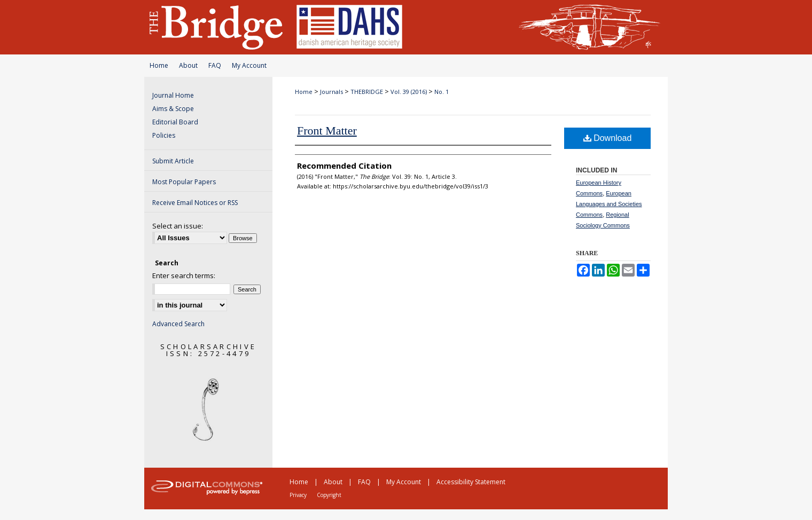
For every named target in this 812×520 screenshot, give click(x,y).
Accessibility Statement (471, 482)
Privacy (298, 495)
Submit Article (173, 161)
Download (608, 138)
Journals (331, 92)
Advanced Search (178, 324)
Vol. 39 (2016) (409, 92)
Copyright (329, 495)
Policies (164, 135)
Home (159, 65)
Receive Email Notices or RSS (195, 203)
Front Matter (327, 131)
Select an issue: (178, 226)
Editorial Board (175, 122)
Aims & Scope (173, 109)
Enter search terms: (184, 275)
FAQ (215, 65)
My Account (249, 65)
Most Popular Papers (184, 182)
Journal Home (173, 95)
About (188, 65)
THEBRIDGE (367, 92)
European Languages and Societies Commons (609, 204)
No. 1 (442, 92)
